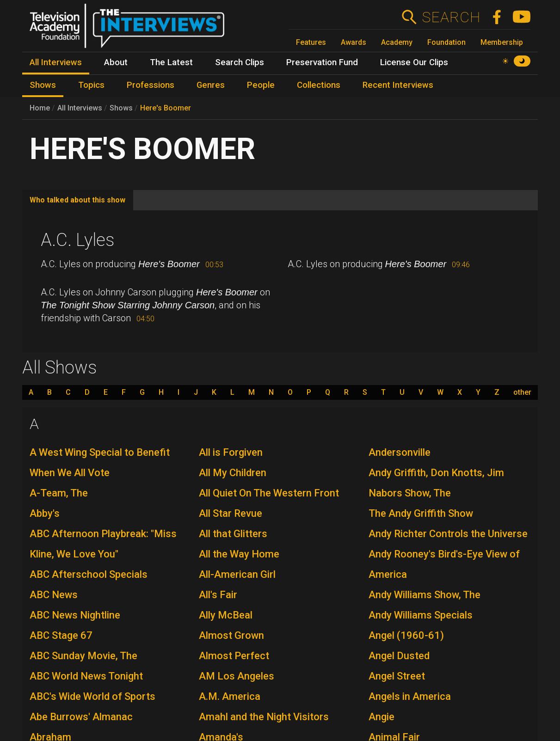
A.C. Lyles (77, 240)
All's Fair (218, 595)
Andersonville (400, 452)
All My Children (233, 473)
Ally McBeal (226, 615)
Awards (354, 42)
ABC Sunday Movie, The (83, 656)
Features (311, 42)
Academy (397, 42)
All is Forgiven (231, 452)
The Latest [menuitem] (171, 62)
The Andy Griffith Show (421, 513)
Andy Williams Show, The (425, 595)
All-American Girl (237, 574)
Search (451, 17)
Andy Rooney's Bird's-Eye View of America (444, 564)
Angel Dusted (399, 656)
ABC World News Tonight (86, 676)
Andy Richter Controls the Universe (448, 534)
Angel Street (397, 676)
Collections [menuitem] (319, 85)
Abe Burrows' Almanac (81, 717)
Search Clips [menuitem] (240, 62)
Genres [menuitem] (211, 85)
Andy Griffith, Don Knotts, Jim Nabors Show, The (436, 483)
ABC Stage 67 (61, 635)
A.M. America (230, 696)
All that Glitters (233, 534)
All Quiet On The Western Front (269, 493)
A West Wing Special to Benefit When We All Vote (100, 462)
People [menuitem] (261, 85)
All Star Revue (231, 513)
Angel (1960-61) (406, 635)
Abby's (45, 513)
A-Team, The (59, 493)
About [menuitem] (116, 62)
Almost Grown (231, 635)
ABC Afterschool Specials (89, 574)
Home (40, 108)
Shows (121, 108)
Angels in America (410, 696)
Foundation (446, 42)
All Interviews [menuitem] (56, 62)
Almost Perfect (234, 656)
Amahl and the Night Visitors (264, 717)
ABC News (54, 595)
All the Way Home (239, 554)
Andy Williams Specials (421, 615)
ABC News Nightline (75, 615)
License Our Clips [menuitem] (414, 62)
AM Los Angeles (237, 676)
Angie (382, 717)
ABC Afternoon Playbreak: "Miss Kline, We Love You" (103, 544)
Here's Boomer (166, 108)
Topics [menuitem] (91, 85)
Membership (502, 42)
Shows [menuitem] (43, 85)
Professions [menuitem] (151, 85)
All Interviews (80, 108)
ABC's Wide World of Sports (92, 696)
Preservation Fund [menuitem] (322, 62)
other (522, 392)
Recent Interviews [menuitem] (398, 85)
